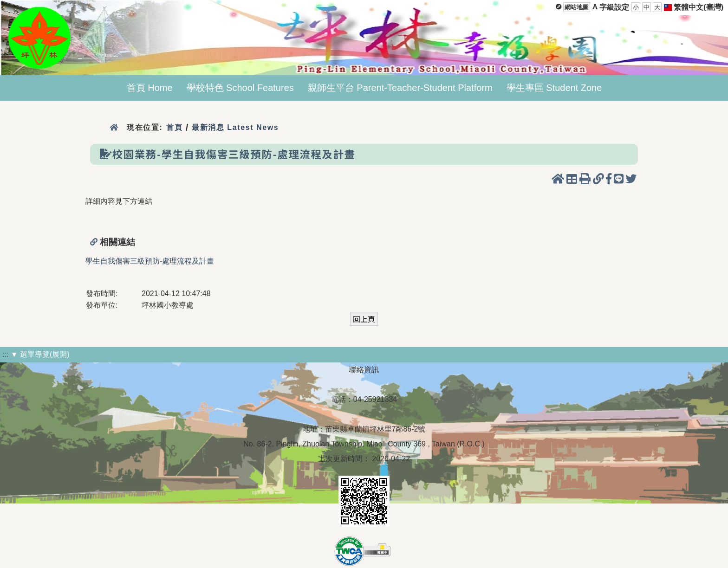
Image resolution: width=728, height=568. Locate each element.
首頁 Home (150, 88)
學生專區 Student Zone (554, 88)
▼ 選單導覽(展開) (40, 354)
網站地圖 (577, 7)
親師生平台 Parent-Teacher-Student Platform (400, 88)
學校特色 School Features (240, 88)
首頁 (174, 127)
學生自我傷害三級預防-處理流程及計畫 (150, 261)
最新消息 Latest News (235, 127)
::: (5, 354)
